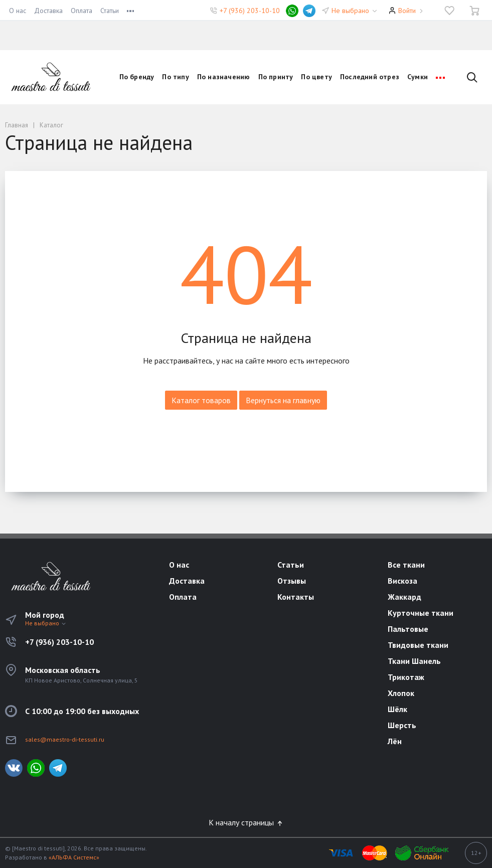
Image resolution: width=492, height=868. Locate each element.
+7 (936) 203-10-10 (250, 11)
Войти (407, 11)
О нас (18, 11)
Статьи (110, 11)
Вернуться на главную (283, 400)
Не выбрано (355, 11)
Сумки (418, 77)
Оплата (81, 11)
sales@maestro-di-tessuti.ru (65, 739)
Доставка (48, 11)
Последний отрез (370, 77)
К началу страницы (246, 822)
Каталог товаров (201, 400)
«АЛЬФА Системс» (74, 857)
